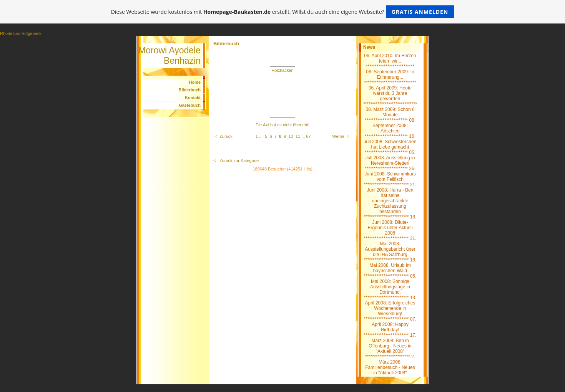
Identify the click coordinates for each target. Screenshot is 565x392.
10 (291, 136)
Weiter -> (341, 136)
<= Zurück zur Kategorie (236, 160)
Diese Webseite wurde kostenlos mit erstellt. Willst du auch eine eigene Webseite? (283, 12)
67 (308, 136)
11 (298, 136)
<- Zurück (224, 136)
